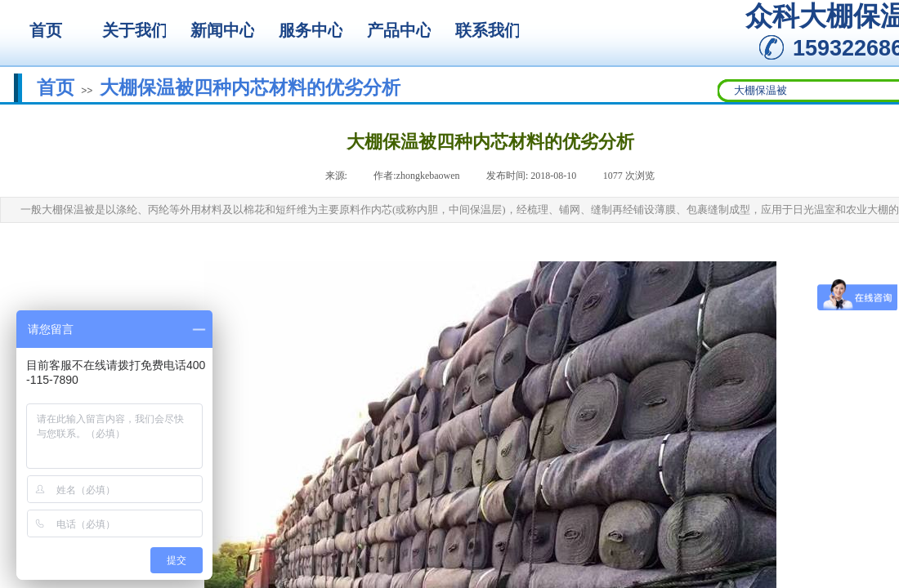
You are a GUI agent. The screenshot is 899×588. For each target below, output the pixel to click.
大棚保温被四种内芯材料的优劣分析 (250, 87)
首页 (56, 87)
